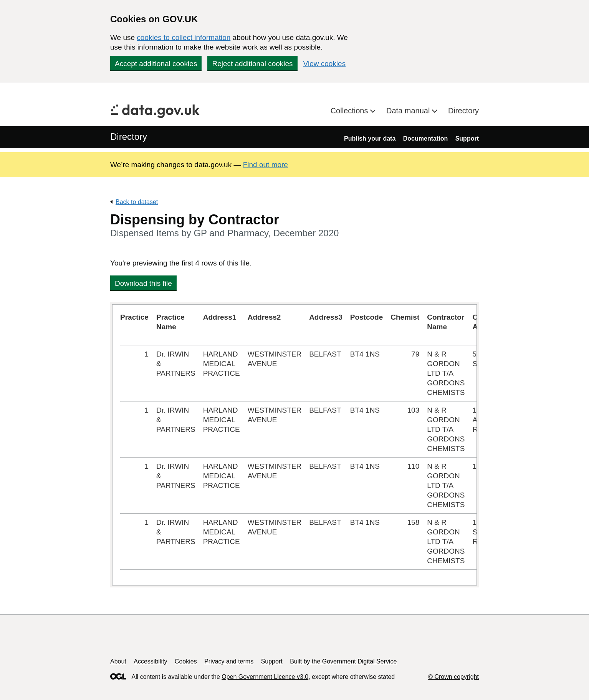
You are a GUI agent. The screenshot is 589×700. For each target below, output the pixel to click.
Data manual (409, 111)
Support (467, 139)
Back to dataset (137, 202)
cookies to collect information (184, 37)
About (118, 661)
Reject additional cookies (252, 64)
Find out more (266, 165)
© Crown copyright (453, 677)
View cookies (325, 64)
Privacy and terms (229, 661)
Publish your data (370, 139)
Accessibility (150, 661)
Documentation (425, 139)
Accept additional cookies (156, 64)
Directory (463, 111)
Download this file (143, 283)
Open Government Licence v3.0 (265, 677)
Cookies (186, 661)
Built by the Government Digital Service (343, 661)
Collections (350, 111)
